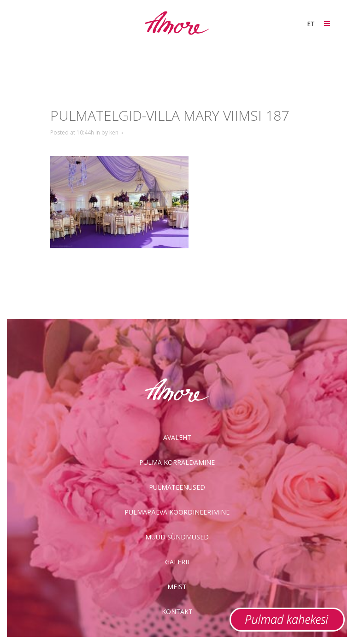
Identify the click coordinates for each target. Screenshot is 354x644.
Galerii (177, 562)
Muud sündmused (177, 537)
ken (114, 132)
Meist (177, 587)
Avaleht (177, 437)
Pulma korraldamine (177, 462)
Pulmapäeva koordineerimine (177, 512)
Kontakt (177, 612)
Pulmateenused (177, 487)
